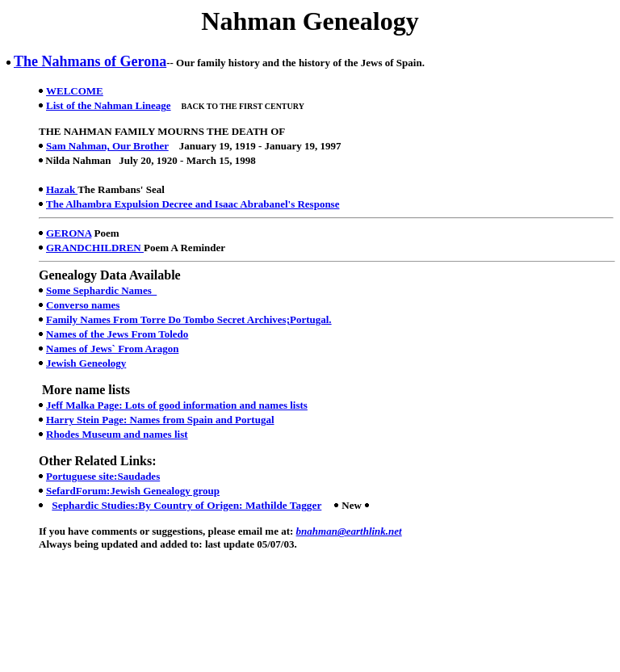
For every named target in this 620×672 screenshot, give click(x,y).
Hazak (62, 189)
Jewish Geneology (86, 363)
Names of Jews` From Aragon (112, 349)
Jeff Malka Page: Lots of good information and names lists (177, 405)
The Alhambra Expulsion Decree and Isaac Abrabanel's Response (193, 204)
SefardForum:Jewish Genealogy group (133, 491)
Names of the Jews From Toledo (117, 334)
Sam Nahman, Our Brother (107, 146)
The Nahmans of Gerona (90, 61)
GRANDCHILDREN (95, 248)
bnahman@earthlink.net (349, 531)
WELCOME (75, 91)
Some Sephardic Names (101, 290)
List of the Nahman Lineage (109, 105)
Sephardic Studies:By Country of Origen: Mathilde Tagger (186, 505)
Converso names (83, 305)
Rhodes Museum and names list (117, 434)
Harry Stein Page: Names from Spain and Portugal (160, 420)
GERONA (69, 233)
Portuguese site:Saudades (103, 476)
